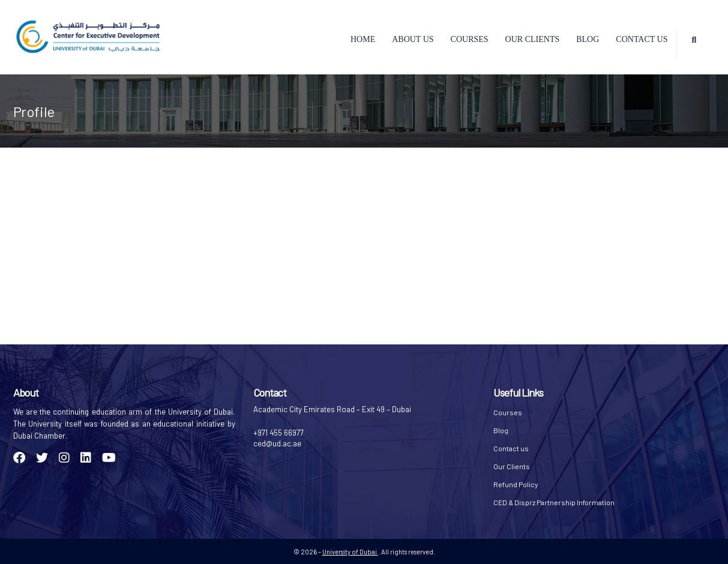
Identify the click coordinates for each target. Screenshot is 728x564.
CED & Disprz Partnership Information (554, 502)
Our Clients (533, 39)
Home (363, 39)
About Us (413, 39)
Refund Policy (516, 484)
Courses (470, 39)
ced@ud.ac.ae (277, 443)
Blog (588, 39)
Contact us (642, 39)
